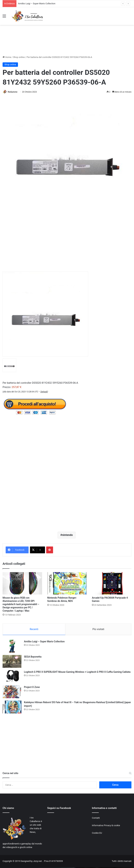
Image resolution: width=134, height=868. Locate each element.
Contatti (96, 819)
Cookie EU (97, 834)
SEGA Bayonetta (33, 657)
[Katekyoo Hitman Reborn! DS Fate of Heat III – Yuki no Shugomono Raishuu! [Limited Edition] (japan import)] (12, 708)
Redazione (14, 92)
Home (7, 57)
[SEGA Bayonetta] (12, 662)
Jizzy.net (37, 862)
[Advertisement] (67, 43)
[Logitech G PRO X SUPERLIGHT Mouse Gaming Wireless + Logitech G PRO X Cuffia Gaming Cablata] (12, 677)
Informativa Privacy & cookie (106, 826)
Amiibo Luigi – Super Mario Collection (37, 4)
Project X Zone (32, 688)
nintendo (67, 535)
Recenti (34, 629)
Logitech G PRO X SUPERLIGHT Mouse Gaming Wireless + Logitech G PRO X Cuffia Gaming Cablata (77, 673)
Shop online (19, 57)
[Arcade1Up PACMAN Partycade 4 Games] (112, 583)
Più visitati (98, 629)
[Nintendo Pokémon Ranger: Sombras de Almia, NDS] (67, 583)
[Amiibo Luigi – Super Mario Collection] (12, 647)
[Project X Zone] (12, 692)
